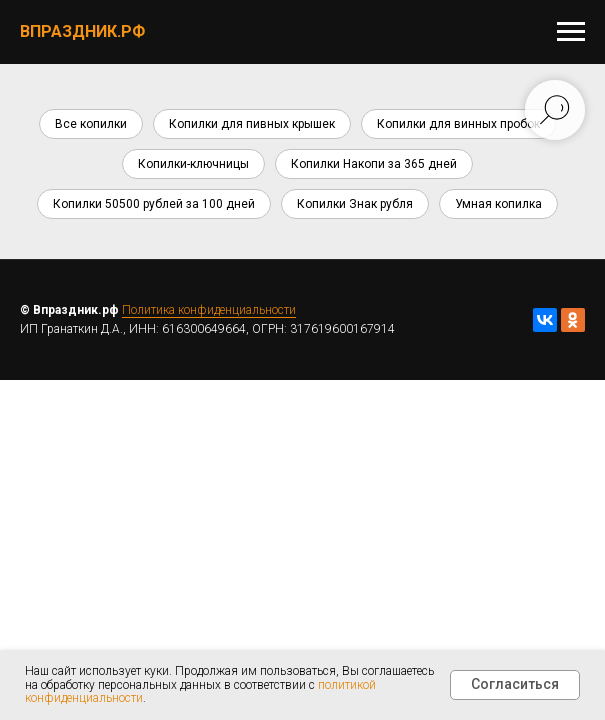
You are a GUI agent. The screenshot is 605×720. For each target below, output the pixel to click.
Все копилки (91, 124)
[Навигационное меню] (571, 32)
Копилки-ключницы (193, 164)
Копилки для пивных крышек (252, 124)
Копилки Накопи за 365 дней (374, 164)
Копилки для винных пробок (458, 124)
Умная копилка (498, 204)
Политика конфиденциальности (209, 310)
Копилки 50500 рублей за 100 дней (154, 204)
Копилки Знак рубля (355, 204)
